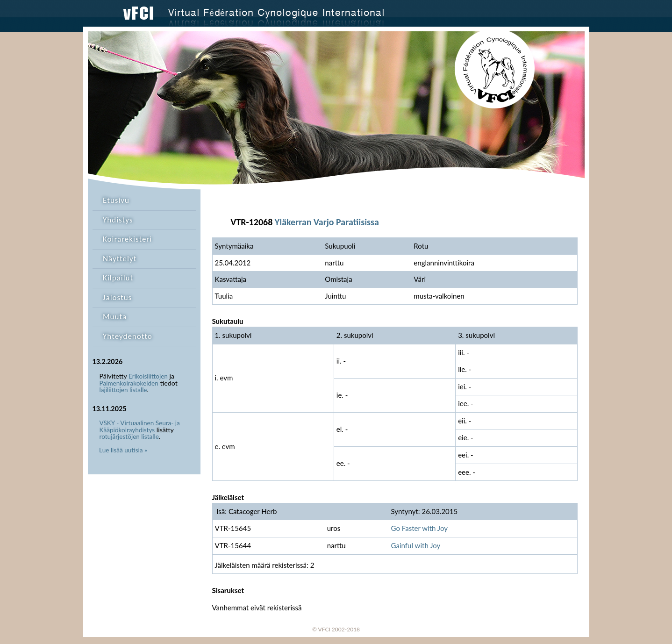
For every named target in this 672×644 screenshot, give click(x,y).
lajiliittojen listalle (123, 390)
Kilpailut (118, 278)
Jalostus (117, 297)
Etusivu (116, 200)
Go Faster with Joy (419, 528)
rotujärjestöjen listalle (129, 436)
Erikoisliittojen (148, 376)
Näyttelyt (120, 259)
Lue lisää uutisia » (123, 450)
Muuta (115, 317)
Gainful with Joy (416, 545)
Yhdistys (118, 220)
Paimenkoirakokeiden (129, 383)
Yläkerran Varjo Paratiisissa (327, 222)
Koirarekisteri (127, 239)
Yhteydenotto (128, 336)
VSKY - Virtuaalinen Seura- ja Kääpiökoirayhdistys (140, 426)
